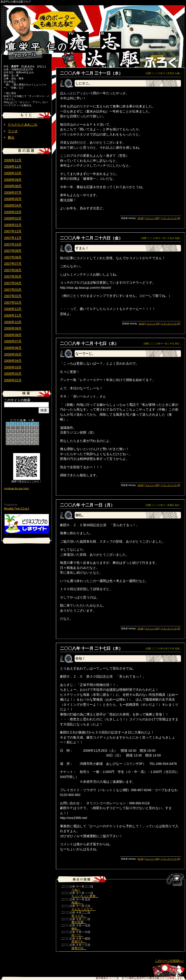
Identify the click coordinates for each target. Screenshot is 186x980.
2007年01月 (13, 303)
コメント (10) (152, 859)
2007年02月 (13, 296)
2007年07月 (13, 264)
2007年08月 (13, 257)
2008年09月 (13, 180)
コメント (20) (152, 218)
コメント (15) (152, 485)
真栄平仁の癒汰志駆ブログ (16, 2)
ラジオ (13, 131)
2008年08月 (13, 186)
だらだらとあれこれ (23, 125)
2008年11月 (13, 166)
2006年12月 (13, 309)
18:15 (142, 324)
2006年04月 (13, 361)
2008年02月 (13, 218)
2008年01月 (13, 225)
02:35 (141, 859)
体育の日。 (79, 948)
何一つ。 (77, 935)
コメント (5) (153, 324)
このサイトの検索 (17, 400)
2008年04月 (13, 205)
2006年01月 (13, 380)
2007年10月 (13, 244)
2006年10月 (13, 322)
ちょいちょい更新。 (85, 896)
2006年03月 (13, 367)
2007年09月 (13, 251)
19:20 (141, 485)
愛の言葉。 (79, 922)
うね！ (76, 890)
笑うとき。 (79, 916)
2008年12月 (13, 160)
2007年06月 (13, 270)
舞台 (11, 137)
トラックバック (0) (171, 218)
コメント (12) (152, 629)
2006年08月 (13, 335)
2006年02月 (13, 374)
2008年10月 (13, 173)
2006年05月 (13, 354)
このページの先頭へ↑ (169, 961)
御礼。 (76, 929)
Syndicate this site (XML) (17, 488)
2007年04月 (13, 283)
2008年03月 (13, 212)
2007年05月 (13, 276)
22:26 (141, 218)
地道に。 (77, 903)
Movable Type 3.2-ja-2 (17, 509)
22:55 (141, 629)
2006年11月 (13, 315)
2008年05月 (13, 199)
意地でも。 (79, 942)
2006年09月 (13, 328)
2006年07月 (13, 341)
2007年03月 (13, 290)
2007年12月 (13, 231)
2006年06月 (13, 348)
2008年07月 (13, 193)
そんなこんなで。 (84, 909)
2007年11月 (13, 238)
